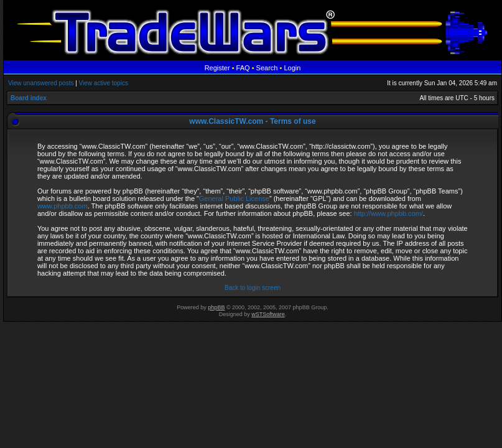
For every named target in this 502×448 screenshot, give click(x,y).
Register (217, 68)
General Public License (234, 198)
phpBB (216, 307)
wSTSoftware (268, 314)
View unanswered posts (41, 83)
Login (292, 68)
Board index (29, 98)
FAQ (243, 68)
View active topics (104, 83)
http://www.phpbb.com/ (388, 213)
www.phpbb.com (63, 206)
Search (267, 68)
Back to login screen (253, 288)
